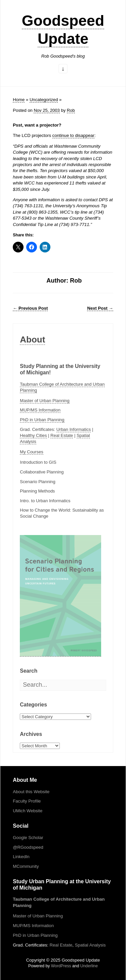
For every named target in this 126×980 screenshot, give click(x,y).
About (32, 340)
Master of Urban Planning (45, 401)
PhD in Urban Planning (42, 420)
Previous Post (30, 308)
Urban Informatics (74, 429)
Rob (71, 110)
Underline (89, 966)
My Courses (31, 452)
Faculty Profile (27, 801)
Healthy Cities (33, 435)
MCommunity (26, 866)
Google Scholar (28, 838)
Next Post (100, 308)
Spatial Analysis (90, 945)
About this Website (31, 792)
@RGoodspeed (28, 847)
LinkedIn (21, 857)
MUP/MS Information (40, 410)
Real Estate (62, 435)
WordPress (61, 966)
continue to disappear (73, 135)
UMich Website (28, 811)
